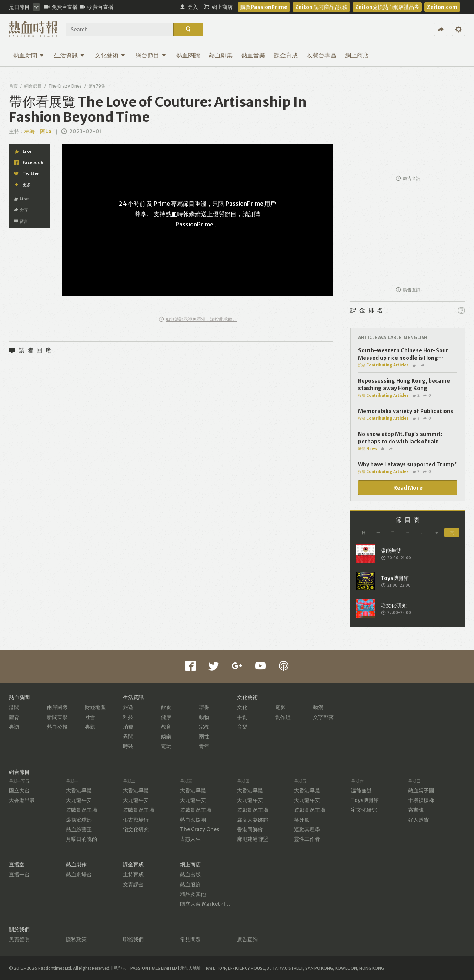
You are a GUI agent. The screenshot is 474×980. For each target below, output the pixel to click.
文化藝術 (110, 55)
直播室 (17, 865)
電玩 (166, 746)
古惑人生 (190, 839)
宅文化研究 (136, 829)
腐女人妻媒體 (253, 820)
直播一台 (19, 875)
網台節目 (151, 55)
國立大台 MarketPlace (207, 904)
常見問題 (190, 939)
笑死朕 (302, 820)
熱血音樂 (253, 55)
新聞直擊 (57, 717)
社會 (90, 717)
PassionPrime (194, 224)
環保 (204, 707)
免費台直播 (61, 7)
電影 (280, 707)
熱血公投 (57, 727)
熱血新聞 (29, 55)
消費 (128, 727)
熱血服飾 (190, 885)
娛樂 (166, 736)
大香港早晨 (22, 800)
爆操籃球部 (79, 820)
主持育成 (133, 875)
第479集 (97, 86)
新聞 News (368, 449)
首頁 (13, 86)
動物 (204, 717)
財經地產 (95, 707)
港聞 (14, 707)
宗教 (204, 727)
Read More (408, 488)
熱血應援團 (193, 820)
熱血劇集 (221, 55)
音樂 (242, 727)
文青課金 (133, 885)
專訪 (14, 727)
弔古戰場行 (136, 820)
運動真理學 (307, 829)
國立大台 (19, 791)
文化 (242, 707)
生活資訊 (69, 55)
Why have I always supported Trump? (407, 464)
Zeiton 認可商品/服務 (321, 7)
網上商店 (357, 55)
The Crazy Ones (65, 86)
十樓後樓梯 (421, 800)
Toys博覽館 (365, 800)
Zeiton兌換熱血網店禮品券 (387, 7)
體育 (14, 717)
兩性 (204, 736)
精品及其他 (193, 894)
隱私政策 (76, 939)
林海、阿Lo (39, 131)
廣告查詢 (408, 178)
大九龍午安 (79, 800)
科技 (128, 717)
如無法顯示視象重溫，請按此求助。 (198, 319)
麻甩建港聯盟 (253, 839)
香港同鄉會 (250, 829)
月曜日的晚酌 (81, 839)
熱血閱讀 (188, 55)
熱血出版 (190, 875)
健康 (166, 717)
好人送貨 (418, 820)
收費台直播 (96, 7)
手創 (242, 717)
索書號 (416, 810)
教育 (166, 727)
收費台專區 (321, 55)
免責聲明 (19, 939)
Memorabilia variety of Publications (406, 411)
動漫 (318, 707)
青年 (204, 746)
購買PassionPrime (264, 7)
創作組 (283, 717)
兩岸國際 (57, 707)
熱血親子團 (421, 791)
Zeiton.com (442, 7)
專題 (90, 727)
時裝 (128, 746)
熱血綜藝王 (79, 829)
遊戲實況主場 (81, 810)
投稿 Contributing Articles (383, 365)
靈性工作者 (307, 839)
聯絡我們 (133, 939)
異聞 (128, 736)
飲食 (166, 707)
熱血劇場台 (79, 875)
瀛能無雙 (361, 791)
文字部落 (323, 717)
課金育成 (286, 55)
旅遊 (128, 707)
